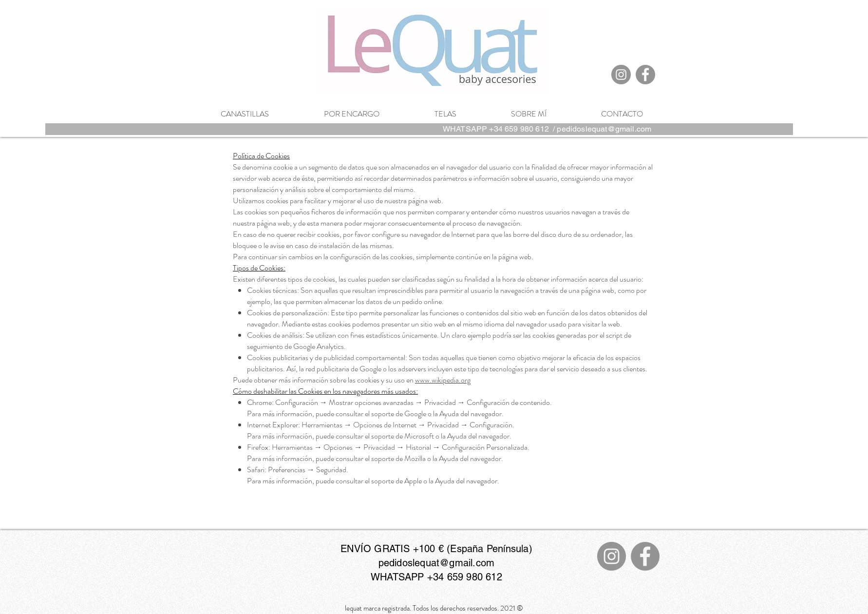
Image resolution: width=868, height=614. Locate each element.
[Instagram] (621, 75)
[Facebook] (645, 75)
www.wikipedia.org (443, 380)
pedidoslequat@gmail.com (604, 129)
